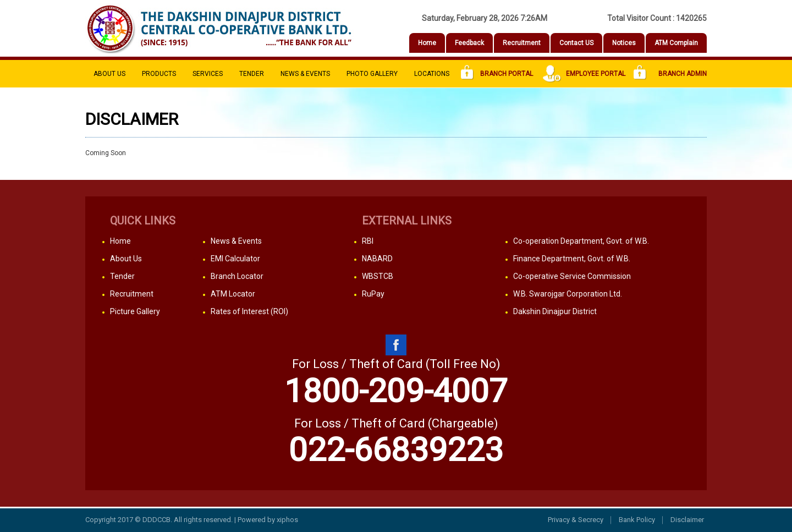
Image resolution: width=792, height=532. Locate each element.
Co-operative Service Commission (572, 276)
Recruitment (522, 43)
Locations (432, 74)
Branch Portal (497, 74)
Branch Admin (670, 74)
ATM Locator (233, 294)
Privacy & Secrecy (576, 520)
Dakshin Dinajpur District (555, 311)
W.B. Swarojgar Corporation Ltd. (568, 294)
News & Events (305, 74)
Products (159, 74)
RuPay (373, 294)
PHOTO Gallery (372, 74)
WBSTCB (378, 276)
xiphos (287, 520)
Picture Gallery (135, 311)
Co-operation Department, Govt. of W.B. (581, 241)
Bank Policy (637, 520)
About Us (109, 74)
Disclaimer (687, 520)
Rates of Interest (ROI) (249, 311)
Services (208, 74)
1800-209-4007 (396, 391)
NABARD (377, 259)
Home (427, 43)
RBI (368, 241)
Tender (252, 74)
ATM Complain (676, 43)
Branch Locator (237, 276)
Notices (624, 43)
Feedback (469, 43)
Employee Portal (583, 74)
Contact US (576, 43)
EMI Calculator (235, 259)
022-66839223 (396, 450)
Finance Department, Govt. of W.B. (572, 259)
